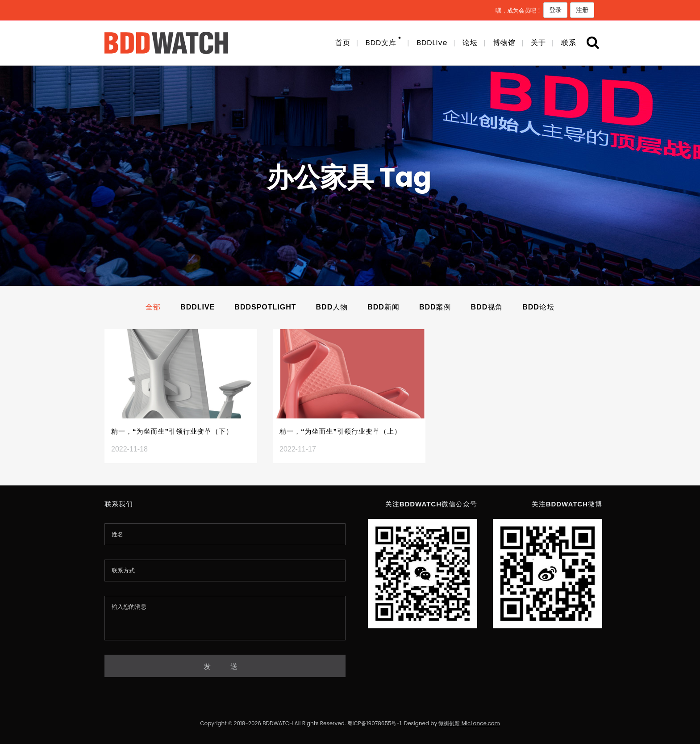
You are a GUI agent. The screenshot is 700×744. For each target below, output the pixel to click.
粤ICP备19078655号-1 (374, 723)
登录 (555, 10)
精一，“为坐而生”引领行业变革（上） (340, 431)
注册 (582, 10)
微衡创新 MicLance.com (469, 723)
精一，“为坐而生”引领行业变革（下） (172, 431)
